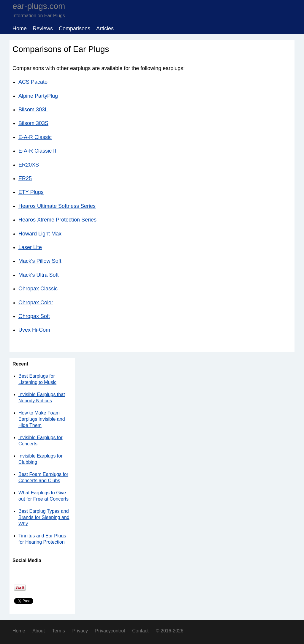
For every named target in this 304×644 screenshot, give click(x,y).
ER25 (25, 178)
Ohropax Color (36, 303)
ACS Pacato (33, 82)
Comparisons (75, 29)
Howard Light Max (40, 234)
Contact (140, 631)
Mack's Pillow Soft (40, 261)
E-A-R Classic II (37, 151)
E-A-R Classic (35, 137)
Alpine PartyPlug (38, 96)
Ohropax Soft (34, 316)
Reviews (43, 29)
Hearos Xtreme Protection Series (57, 220)
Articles (105, 29)
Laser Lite (30, 247)
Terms (58, 631)
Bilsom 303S (33, 123)
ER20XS (29, 165)
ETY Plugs (31, 192)
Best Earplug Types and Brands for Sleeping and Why (44, 517)
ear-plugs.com (39, 6)
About (39, 631)
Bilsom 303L (33, 110)
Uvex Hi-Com (34, 330)
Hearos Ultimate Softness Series (57, 206)
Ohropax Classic (38, 289)
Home (20, 29)
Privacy (80, 631)
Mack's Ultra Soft (38, 275)
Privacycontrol (110, 631)
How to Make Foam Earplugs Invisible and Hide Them (42, 419)
